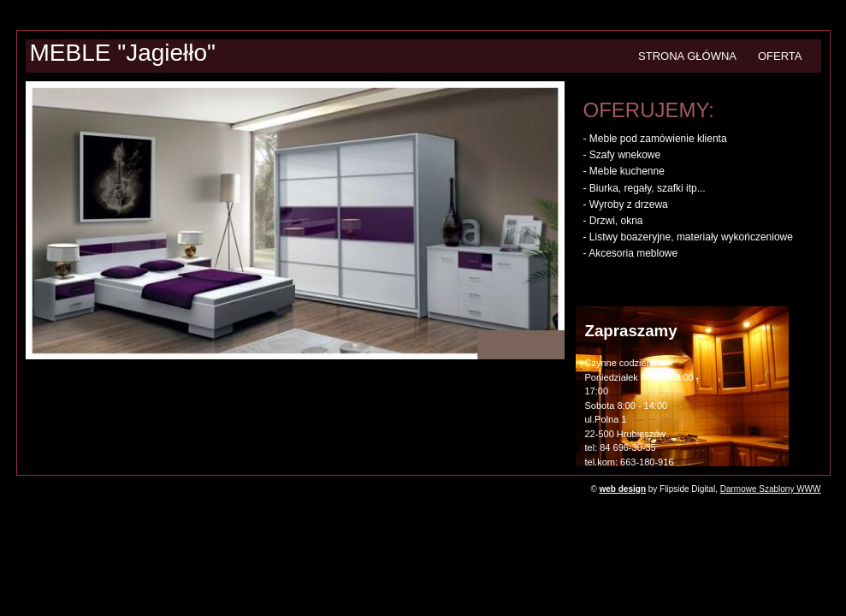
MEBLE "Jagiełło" (123, 53)
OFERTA (780, 56)
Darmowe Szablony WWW (771, 489)
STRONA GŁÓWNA (687, 56)
